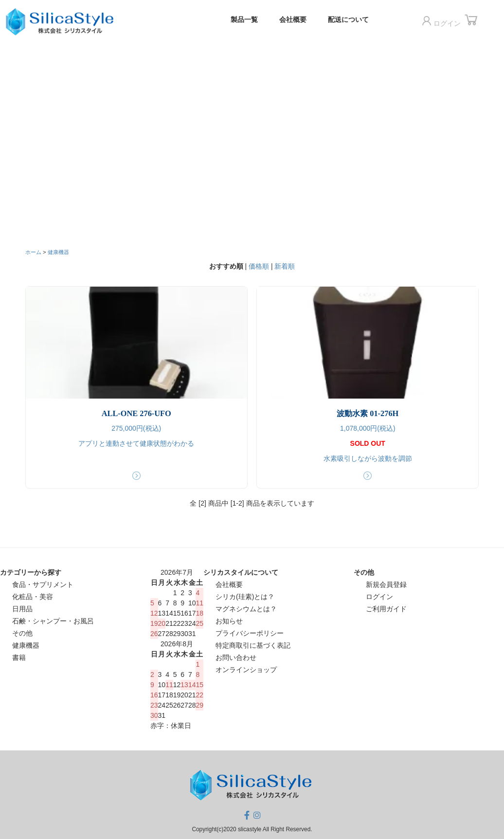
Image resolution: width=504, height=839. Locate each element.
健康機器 (58, 252)
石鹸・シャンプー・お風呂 (53, 621)
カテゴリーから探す (31, 572)
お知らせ (229, 621)
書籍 (19, 657)
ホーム (33, 252)
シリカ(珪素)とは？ (245, 597)
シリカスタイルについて (241, 572)
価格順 (259, 266)
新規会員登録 (386, 584)
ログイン (444, 21)
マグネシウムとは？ (246, 609)
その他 (22, 633)
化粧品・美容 (33, 597)
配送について (352, 19)
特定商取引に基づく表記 (253, 645)
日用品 (22, 609)
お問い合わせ (236, 657)
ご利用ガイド (386, 609)
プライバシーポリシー (250, 633)
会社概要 (296, 19)
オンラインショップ (246, 670)
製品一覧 (248, 19)
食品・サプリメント (43, 584)
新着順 (285, 266)
